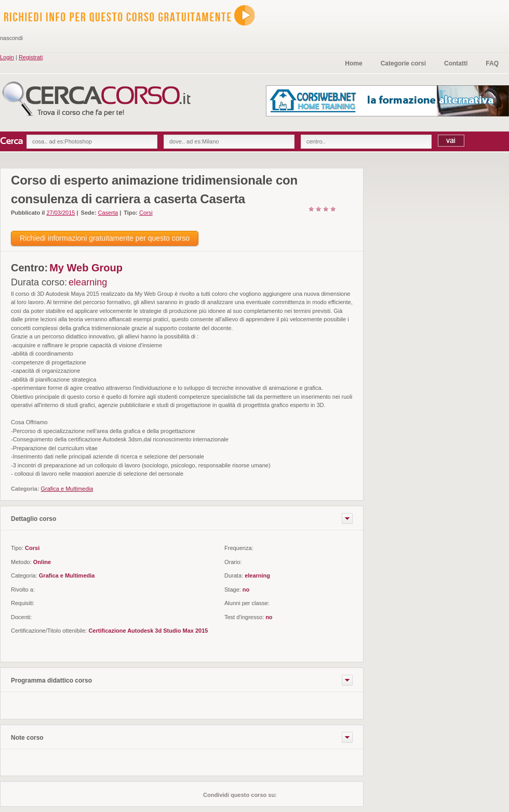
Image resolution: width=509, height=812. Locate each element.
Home (353, 63)
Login (7, 57)
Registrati (31, 57)
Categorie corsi (403, 63)
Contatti (456, 63)
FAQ (492, 63)
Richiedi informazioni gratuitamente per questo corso (105, 238)
